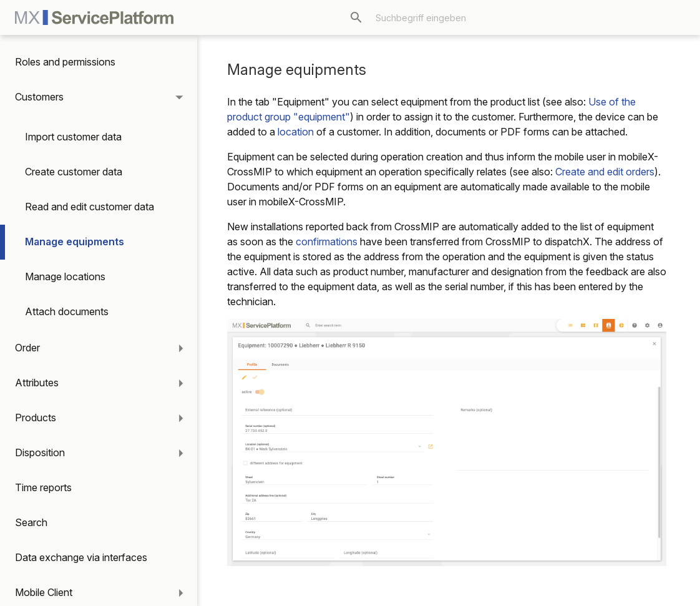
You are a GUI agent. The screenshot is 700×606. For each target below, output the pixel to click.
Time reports (43, 487)
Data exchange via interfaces (81, 557)
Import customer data (73, 137)
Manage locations (65, 276)
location (296, 132)
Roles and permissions (65, 62)
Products (36, 418)
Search (31, 522)
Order (27, 348)
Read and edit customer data (90, 207)
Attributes (37, 383)
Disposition (40, 452)
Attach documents (67, 311)
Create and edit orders (605, 172)
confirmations (327, 242)
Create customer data (74, 172)
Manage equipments (75, 242)
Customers (39, 97)
